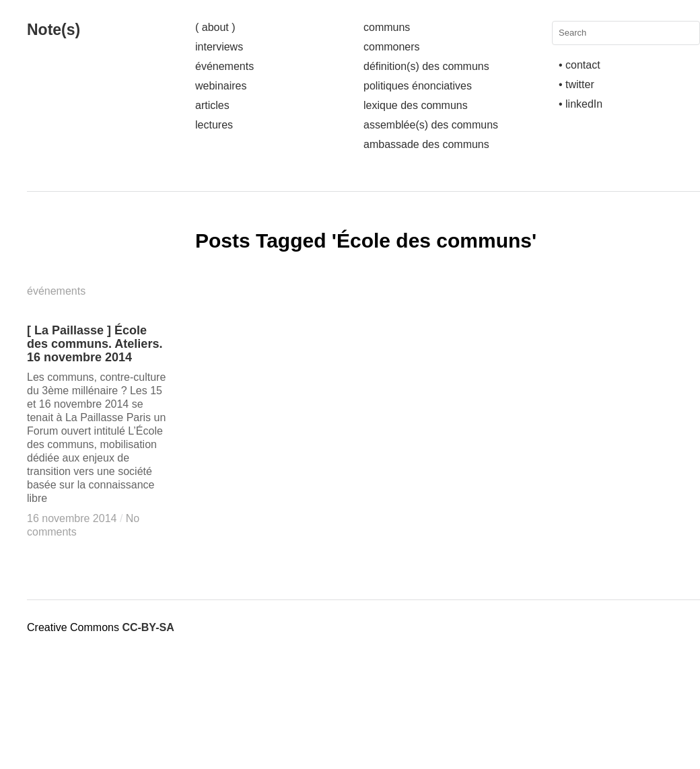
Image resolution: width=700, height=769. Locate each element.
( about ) (215, 27)
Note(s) (54, 30)
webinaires (221, 86)
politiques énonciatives (418, 86)
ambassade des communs (426, 144)
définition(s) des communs (426, 66)
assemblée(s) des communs (431, 125)
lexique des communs (416, 105)
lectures (214, 125)
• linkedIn (581, 104)
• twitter (576, 84)
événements (224, 66)
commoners (392, 47)
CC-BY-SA (148, 627)
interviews (219, 47)
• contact (580, 65)
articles (212, 105)
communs (387, 27)
